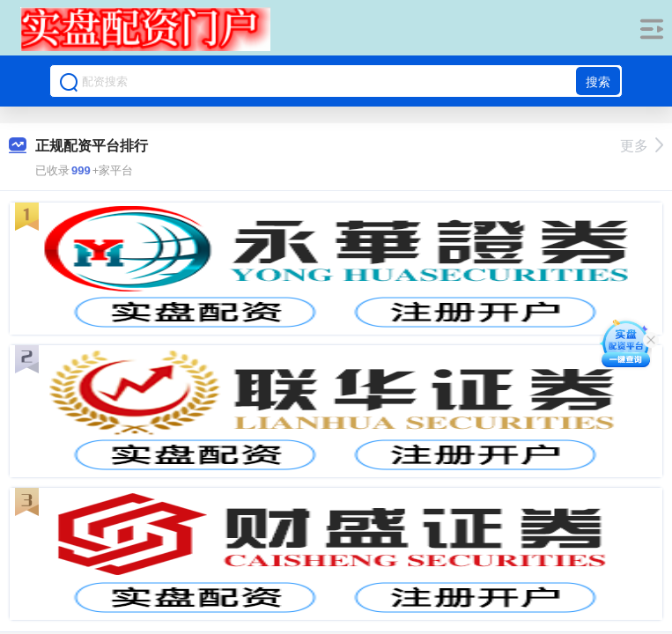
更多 (642, 146)
